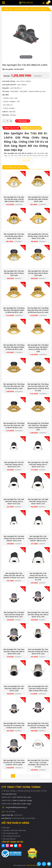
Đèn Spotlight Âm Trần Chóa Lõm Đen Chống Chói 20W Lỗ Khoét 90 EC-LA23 (14, 652)
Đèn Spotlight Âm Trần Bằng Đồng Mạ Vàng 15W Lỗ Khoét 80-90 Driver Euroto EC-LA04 (38, 310)
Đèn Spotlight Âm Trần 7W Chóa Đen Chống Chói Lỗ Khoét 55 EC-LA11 (14, 464)
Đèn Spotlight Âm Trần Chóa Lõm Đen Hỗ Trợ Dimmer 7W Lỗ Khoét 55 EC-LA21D (14, 725)
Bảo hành (6, 828)
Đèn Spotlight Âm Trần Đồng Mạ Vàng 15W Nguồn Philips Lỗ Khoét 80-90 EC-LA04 (14, 310)
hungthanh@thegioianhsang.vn (16, 807)
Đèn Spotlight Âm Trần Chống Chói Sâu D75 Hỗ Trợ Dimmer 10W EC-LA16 (38, 538)
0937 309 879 (22, 797)
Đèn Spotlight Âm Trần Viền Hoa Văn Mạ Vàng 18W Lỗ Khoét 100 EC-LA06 (14, 236)
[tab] (11, 128)
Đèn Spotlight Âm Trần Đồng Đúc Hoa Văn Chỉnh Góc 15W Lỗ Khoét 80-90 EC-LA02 (14, 386)
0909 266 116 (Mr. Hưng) (22, 804)
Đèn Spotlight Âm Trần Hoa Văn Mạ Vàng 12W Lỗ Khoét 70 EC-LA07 (14, 273)
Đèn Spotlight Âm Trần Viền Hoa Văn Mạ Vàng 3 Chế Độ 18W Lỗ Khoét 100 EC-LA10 (14, 199)
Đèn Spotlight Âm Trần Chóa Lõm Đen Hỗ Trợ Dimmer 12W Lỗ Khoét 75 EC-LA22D (38, 725)
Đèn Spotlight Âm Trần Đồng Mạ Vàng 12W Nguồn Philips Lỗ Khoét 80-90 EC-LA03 (14, 347)
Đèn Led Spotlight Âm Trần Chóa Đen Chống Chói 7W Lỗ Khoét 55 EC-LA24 (38, 652)
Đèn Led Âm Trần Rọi (39, 9)
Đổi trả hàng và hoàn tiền (12, 836)
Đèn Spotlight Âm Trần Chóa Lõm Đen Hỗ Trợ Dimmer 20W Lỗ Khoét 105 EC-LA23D (14, 762)
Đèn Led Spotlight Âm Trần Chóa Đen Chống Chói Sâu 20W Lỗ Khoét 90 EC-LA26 (38, 688)
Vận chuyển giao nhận (10, 833)
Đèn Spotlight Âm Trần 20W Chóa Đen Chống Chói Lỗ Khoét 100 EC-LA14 (38, 501)
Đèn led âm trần (22, 9)
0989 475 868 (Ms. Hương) (22, 800)
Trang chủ (8, 9)
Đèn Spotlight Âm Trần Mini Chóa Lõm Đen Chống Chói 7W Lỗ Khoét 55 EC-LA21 (14, 615)
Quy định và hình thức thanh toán (14, 830)
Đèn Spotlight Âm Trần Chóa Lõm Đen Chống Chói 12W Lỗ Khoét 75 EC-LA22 (38, 615)
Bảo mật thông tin (9, 839)
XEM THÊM (26, 160)
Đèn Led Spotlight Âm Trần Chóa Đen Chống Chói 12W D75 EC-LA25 (14, 688)
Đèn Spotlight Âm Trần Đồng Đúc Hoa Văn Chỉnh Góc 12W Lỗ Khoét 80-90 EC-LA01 (14, 425)
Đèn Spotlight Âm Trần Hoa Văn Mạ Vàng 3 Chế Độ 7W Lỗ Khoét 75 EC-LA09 (38, 236)
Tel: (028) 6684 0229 (9, 794)
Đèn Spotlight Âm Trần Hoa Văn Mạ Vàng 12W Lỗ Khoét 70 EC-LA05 (38, 273)
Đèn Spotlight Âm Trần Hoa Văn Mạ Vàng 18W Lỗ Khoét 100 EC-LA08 (38, 199)
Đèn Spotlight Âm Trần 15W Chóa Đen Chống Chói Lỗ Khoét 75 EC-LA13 (14, 501)
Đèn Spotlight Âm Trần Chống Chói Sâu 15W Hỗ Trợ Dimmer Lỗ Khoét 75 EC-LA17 (14, 575)
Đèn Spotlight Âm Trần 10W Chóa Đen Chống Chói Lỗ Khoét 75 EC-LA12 (38, 464)
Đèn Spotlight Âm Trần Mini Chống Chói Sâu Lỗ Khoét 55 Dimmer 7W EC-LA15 (14, 538)
